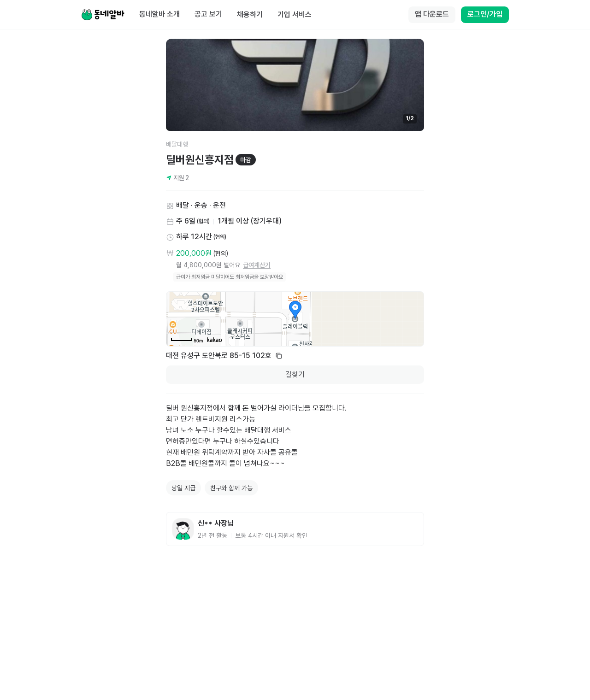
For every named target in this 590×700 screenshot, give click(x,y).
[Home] (103, 15)
